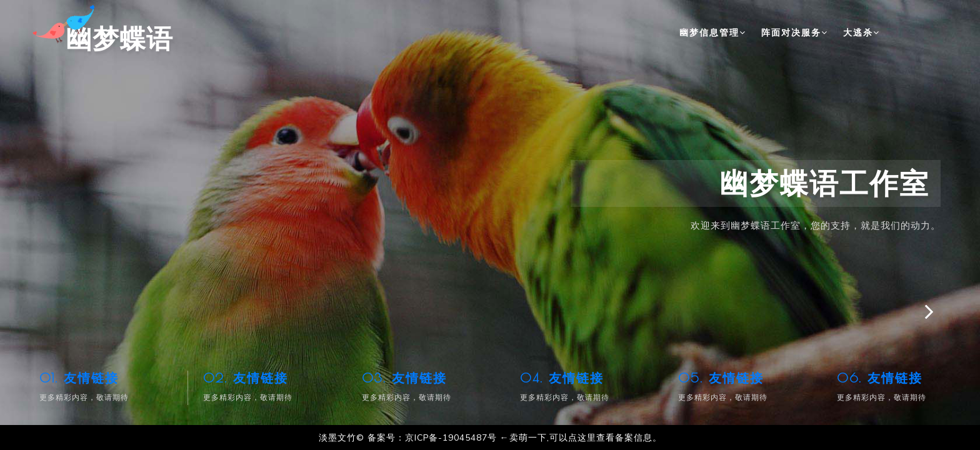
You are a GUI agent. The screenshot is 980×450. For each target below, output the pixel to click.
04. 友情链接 (562, 378)
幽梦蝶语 (106, 32)
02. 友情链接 (246, 378)
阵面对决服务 (795, 32)
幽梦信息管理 (713, 32)
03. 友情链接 (404, 378)
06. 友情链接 (880, 378)
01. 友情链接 (79, 378)
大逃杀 (862, 32)
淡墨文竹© (342, 438)
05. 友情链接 (721, 378)
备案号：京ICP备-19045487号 (432, 438)
